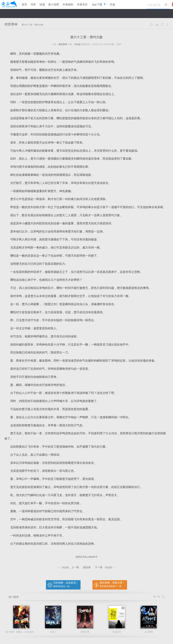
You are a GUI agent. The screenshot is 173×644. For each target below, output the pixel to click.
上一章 (75, 567)
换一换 (159, 597)
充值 (112, 4)
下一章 (99, 567)
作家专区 (82, 4)
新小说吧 (54, 4)
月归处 (77, 44)
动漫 (42, 4)
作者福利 (68, 4)
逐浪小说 (9, 5)
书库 (33, 4)
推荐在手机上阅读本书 (86, 557)
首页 (24, 4)
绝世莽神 (11, 24)
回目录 (87, 567)
